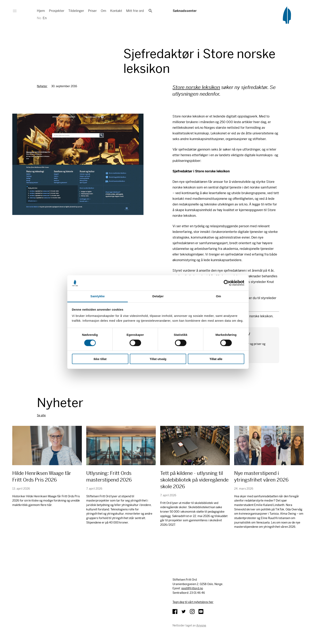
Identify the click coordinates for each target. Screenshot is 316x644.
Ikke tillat (100, 359)
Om (103, 11)
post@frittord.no (192, 588)
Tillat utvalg (158, 359)
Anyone (201, 625)
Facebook (175, 612)
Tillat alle (216, 359)
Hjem (41, 11)
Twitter (184, 612)
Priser (92, 11)
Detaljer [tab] (158, 296)
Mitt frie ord (135, 11)
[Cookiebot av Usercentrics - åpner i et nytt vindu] (227, 283)
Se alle (41, 415)
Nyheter (42, 86)
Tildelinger (76, 11)
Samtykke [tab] (98, 296)
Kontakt (116, 11)
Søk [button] (150, 11)
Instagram (192, 612)
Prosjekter (57, 11)
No (39, 18)
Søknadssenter (185, 11)
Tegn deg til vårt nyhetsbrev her (193, 602)
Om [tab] (218, 296)
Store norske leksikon (196, 87)
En (45, 18)
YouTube (201, 612)
